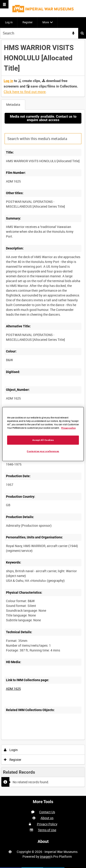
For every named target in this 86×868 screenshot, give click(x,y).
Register (28, 22)
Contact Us (47, 812)
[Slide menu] (4, 4)
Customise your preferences (43, 451)
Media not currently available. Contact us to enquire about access (43, 118)
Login (11, 750)
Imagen (45, 856)
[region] (43, 434)
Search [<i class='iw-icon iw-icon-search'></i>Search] (82, 33)
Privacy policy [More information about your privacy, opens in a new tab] (68, 428)
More (46, 22)
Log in (9, 22)
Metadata (13, 105)
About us (47, 818)
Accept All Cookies (43, 440)
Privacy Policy (47, 824)
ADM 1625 (13, 689)
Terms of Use (47, 830)
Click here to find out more (25, 92)
